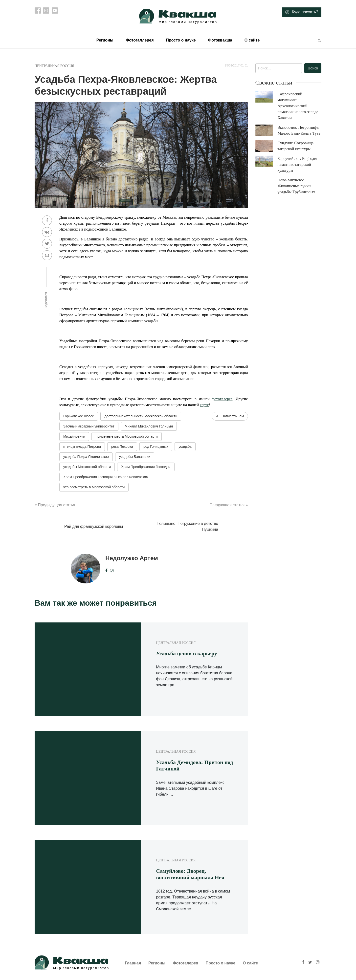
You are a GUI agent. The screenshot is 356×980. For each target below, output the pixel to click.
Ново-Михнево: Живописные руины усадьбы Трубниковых (296, 186)
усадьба (185, 447)
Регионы (105, 40)
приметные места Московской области (126, 436)
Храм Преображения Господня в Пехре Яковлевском (106, 477)
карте (204, 405)
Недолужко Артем (132, 558)
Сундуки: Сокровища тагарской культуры (296, 146)
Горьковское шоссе (79, 416)
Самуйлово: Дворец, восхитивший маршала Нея (190, 874)
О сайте (252, 40)
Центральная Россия (54, 66)
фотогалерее (222, 399)
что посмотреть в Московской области (94, 487)
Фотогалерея (186, 963)
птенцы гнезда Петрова (82, 447)
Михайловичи (74, 436)
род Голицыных (156, 447)
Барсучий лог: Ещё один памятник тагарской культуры (298, 164)
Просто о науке (181, 40)
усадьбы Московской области (87, 467)
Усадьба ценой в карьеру (187, 653)
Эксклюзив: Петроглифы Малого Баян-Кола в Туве (299, 130)
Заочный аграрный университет (89, 426)
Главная (133, 963)
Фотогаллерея (140, 40)
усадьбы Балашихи (135, 457)
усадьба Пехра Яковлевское (86, 457)
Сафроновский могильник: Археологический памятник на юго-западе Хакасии (298, 106)
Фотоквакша (220, 40)
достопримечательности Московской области (141, 416)
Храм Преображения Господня (146, 467)
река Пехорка (122, 447)
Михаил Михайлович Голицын (149, 426)
